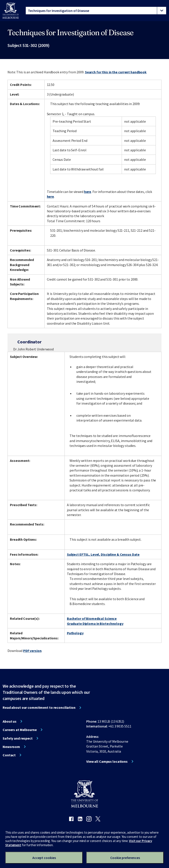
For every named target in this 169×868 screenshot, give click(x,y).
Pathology (75, 633)
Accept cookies (44, 858)
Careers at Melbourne (20, 730)
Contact (9, 755)
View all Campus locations (107, 761)
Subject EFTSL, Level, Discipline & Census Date (103, 554)
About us (10, 721)
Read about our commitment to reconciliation (39, 707)
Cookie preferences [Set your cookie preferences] (125, 858)
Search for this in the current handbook (116, 72)
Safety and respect (18, 738)
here (88, 192)
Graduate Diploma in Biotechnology (95, 624)
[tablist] (96, 11)
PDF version (32, 651)
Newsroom (11, 747)
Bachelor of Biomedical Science (92, 618)
